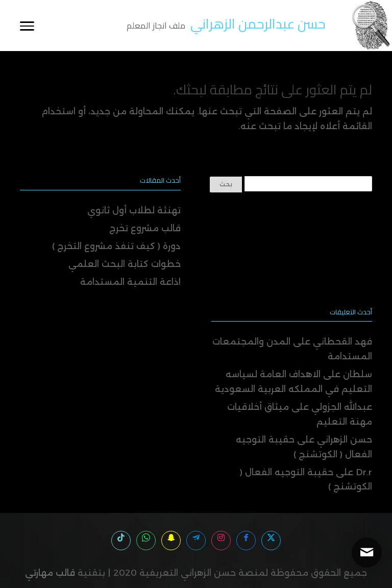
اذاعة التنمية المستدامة (130, 282)
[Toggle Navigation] (27, 25)
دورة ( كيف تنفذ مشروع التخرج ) (116, 246)
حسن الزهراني (345, 439)
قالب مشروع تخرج (145, 228)
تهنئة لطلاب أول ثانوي (134, 210)
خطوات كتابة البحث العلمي (125, 264)
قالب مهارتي (50, 573)
